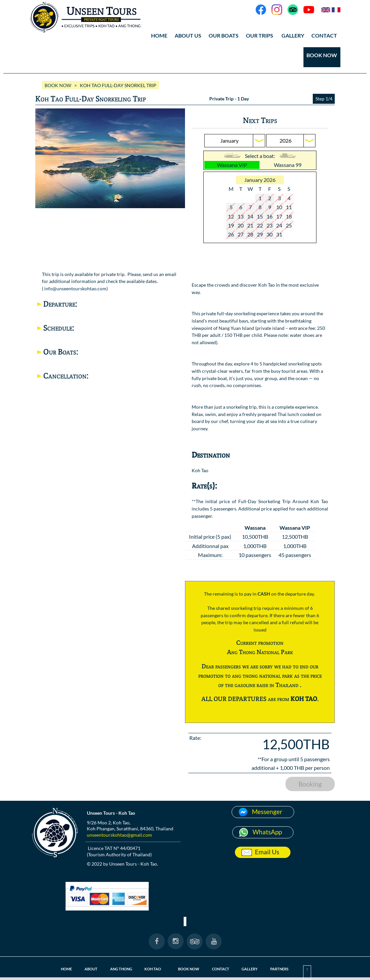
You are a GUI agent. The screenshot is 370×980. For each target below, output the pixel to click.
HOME (159, 35)
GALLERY (293, 35)
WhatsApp (267, 832)
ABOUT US (188, 35)
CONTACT (324, 35)
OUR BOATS (224, 35)
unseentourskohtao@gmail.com (119, 835)
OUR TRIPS (260, 35)
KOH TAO (153, 969)
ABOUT (91, 969)
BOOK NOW (322, 55)
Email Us (267, 852)
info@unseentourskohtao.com (75, 288)
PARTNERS (279, 969)
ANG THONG (121, 969)
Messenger (267, 812)
